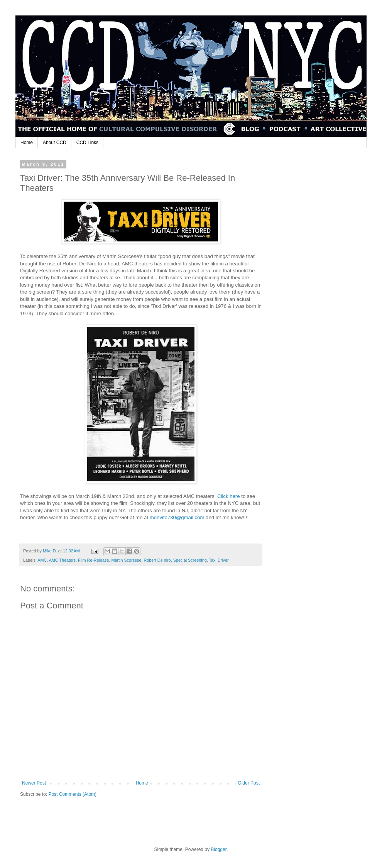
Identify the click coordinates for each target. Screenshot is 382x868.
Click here (229, 496)
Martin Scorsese (126, 560)
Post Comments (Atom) (72, 794)
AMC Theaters (62, 560)
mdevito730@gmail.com (177, 517)
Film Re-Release (93, 560)
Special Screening (190, 560)
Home (27, 143)
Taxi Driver (219, 560)
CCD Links (87, 143)
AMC (42, 560)
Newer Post (34, 783)
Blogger (219, 849)
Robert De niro (157, 560)
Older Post (249, 783)
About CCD (55, 143)
